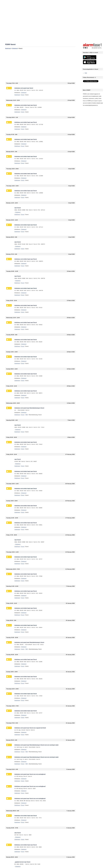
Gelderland (17, 95)
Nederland (8, 48)
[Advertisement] (40, 66)
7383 (86, 73)
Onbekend (15, 48)
